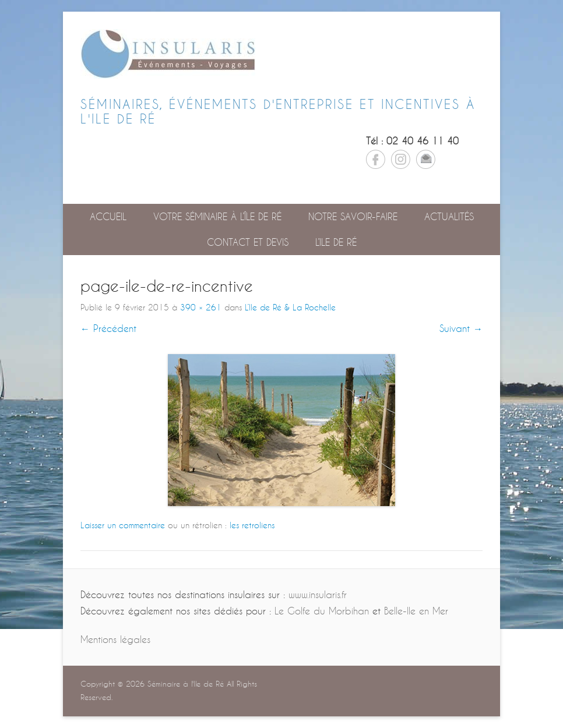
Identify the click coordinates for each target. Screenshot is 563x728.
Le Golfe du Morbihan (322, 611)
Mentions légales (115, 639)
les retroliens (252, 525)
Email (426, 159)
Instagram (401, 159)
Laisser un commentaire (123, 525)
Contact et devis (248, 242)
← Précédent (108, 328)
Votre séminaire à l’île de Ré (217, 216)
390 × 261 (201, 307)
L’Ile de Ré (336, 242)
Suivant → (461, 328)
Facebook (376, 159)
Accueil (108, 216)
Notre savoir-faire (353, 216)
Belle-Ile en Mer (416, 611)
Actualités (449, 216)
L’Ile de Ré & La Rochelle (290, 307)
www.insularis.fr (318, 594)
